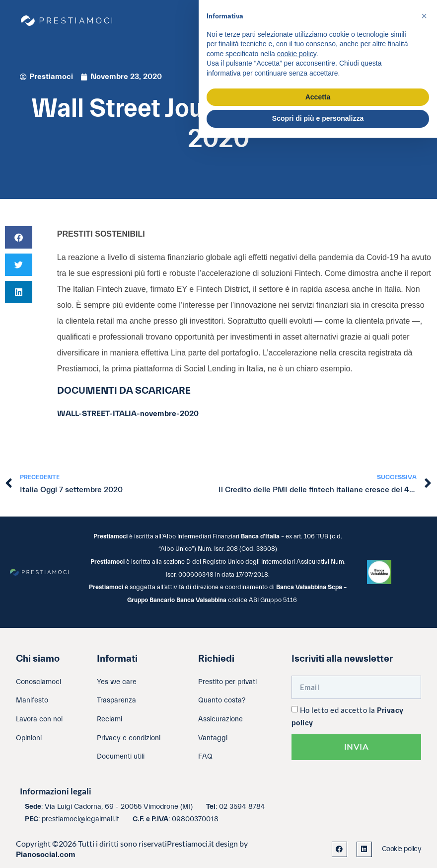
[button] (19, 237)
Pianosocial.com (46, 855)
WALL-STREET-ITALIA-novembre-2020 (128, 414)
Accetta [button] (318, 97)
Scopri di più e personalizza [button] (318, 118)
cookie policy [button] (297, 54)
